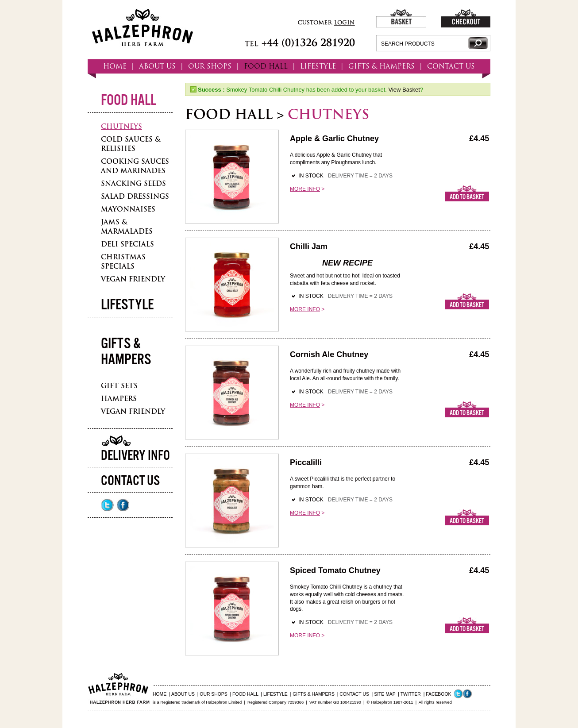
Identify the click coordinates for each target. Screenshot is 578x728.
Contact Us (130, 481)
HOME (115, 66)
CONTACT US (451, 66)
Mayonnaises (128, 209)
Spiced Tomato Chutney (335, 570)
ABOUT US (157, 66)
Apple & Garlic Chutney (334, 139)
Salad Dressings (135, 196)
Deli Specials (127, 244)
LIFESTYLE (318, 66)
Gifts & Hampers (126, 352)
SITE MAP (385, 694)
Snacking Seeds (133, 183)
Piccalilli (306, 462)
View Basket (404, 90)
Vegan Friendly (133, 279)
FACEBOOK (438, 694)
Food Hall (129, 101)
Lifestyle (127, 305)
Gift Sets (119, 386)
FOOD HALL (266, 66)
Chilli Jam (309, 247)
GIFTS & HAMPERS (381, 66)
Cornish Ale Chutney (329, 354)
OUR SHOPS (210, 66)
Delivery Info (135, 456)
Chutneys (121, 126)
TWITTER (411, 694)
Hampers (119, 399)
